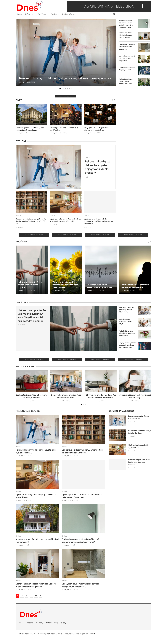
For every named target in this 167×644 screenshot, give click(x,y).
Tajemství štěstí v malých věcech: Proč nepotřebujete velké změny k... (65, 285)
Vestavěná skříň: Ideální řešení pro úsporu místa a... (126, 35)
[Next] (115, 100)
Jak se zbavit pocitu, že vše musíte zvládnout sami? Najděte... (30, 285)
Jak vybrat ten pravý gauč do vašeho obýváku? (127, 58)
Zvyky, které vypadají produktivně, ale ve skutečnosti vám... (127, 345)
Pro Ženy (42, 14)
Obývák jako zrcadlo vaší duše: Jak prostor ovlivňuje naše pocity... (101, 396)
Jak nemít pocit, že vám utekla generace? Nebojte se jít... (135, 286)
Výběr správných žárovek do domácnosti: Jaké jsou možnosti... (139, 462)
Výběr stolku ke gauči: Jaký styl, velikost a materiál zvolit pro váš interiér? (66, 220)
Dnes (20, 14)
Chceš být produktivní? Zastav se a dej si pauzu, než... (100, 286)
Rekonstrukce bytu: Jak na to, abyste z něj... (138, 417)
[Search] (114, 14)
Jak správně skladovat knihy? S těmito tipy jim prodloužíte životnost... (82, 451)
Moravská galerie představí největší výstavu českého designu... (30, 129)
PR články (53, 634)
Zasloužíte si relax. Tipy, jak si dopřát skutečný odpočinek (32, 396)
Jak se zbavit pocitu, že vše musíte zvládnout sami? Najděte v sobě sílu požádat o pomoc (32, 316)
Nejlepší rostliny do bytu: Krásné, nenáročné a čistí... (126, 81)
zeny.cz (22, 82)
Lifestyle (29, 14)
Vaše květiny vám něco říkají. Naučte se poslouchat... (127, 333)
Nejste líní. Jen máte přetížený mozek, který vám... (127, 310)
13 (36, 596)
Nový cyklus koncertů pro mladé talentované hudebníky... (97, 129)
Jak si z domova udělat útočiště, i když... (126, 321)
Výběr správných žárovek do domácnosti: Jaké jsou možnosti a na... (82, 496)
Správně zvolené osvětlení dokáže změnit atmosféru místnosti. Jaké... (126, 24)
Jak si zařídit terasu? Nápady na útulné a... (127, 69)
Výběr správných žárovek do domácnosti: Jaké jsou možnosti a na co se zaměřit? (99, 221)
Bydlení (54, 14)
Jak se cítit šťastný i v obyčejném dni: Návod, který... (135, 396)
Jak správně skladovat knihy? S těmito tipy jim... (139, 432)
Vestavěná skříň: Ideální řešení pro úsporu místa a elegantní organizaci (36, 585)
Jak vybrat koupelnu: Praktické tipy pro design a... (127, 47)
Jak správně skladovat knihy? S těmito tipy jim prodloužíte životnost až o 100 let (31, 221)
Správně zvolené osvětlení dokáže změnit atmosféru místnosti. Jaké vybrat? (81, 541)
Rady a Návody (69, 14)
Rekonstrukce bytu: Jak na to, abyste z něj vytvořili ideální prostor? (65, 78)
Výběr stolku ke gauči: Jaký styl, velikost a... (138, 446)
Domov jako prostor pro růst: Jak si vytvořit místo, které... (66, 396)
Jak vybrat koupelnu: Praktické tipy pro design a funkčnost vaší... (81, 585)
